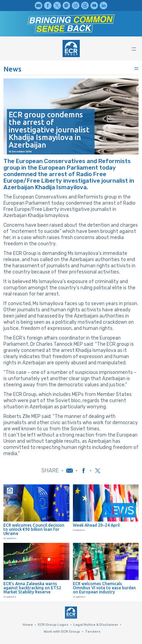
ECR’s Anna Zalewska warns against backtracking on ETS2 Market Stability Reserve (32, 588)
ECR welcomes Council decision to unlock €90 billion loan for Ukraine (34, 529)
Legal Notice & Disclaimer (96, 625)
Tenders (93, 632)
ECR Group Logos (53, 625)
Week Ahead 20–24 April (96, 525)
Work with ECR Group (62, 632)
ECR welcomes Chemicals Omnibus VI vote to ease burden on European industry (104, 588)
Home (28, 625)
